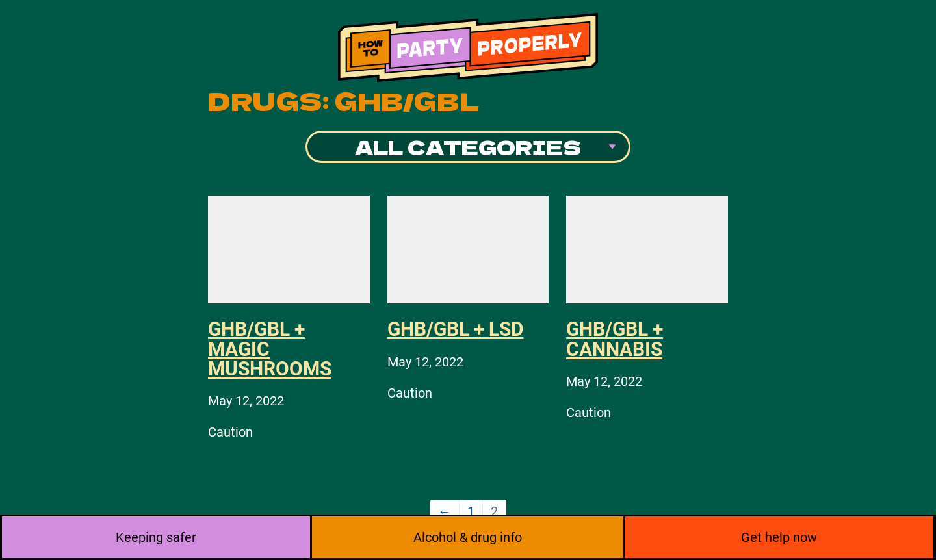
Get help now (779, 537)
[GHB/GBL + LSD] (468, 249)
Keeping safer (156, 537)
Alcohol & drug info (468, 537)
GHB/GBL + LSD (456, 329)
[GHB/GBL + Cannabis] (647, 249)
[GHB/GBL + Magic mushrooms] (289, 249)
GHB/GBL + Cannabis (615, 339)
